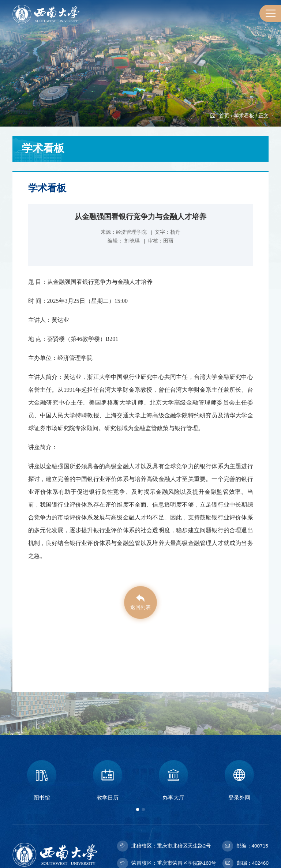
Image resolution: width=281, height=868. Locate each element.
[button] (138, 809)
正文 (263, 116)
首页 (224, 116)
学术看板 (244, 116)
